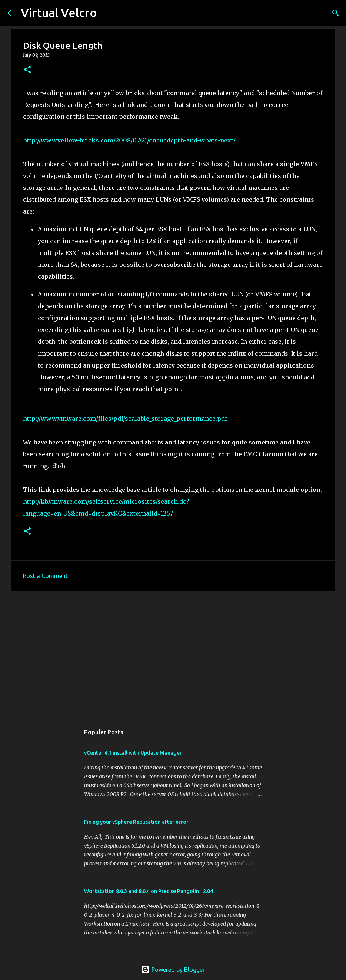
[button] (27, 70)
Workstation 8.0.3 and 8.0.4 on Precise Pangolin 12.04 (149, 891)
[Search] (107, 13)
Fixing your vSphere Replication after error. (137, 822)
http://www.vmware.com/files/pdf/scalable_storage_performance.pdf (125, 419)
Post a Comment (45, 576)
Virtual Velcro (59, 13)
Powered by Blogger (173, 970)
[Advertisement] (173, 654)
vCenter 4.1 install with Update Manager (133, 753)
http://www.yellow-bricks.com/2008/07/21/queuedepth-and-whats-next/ (129, 140)
